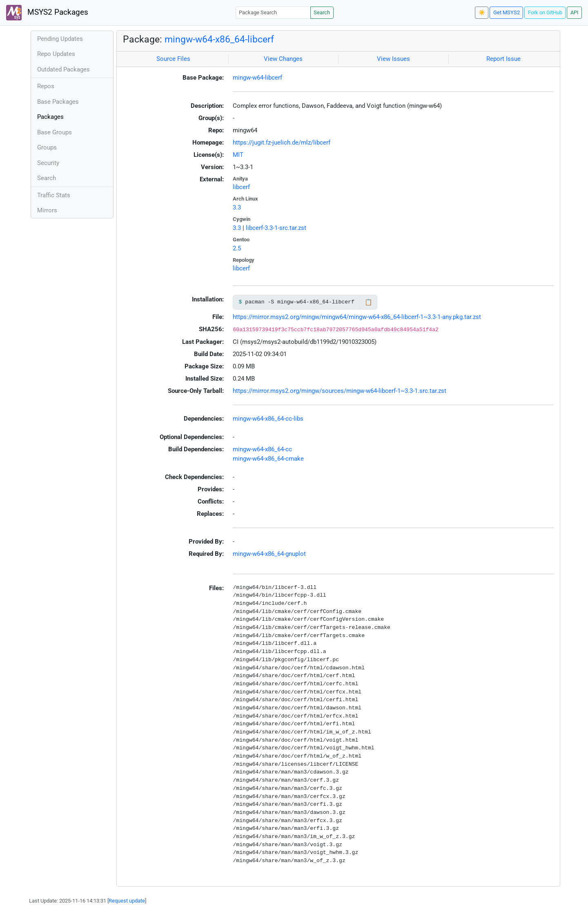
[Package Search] (273, 12)
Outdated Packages (63, 69)
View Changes (283, 59)
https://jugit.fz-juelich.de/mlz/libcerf (282, 143)
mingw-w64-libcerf (257, 78)
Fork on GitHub (545, 12)
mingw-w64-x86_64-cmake (268, 459)
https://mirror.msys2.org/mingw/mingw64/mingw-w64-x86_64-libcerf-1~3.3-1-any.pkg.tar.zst (357, 317)
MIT (238, 155)
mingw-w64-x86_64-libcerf (219, 39)
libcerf (241, 187)
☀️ (482, 12)
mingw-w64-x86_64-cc (262, 449)
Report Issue (503, 59)
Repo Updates (56, 54)
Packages (50, 117)
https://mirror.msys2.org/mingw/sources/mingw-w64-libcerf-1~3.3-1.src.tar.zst (340, 391)
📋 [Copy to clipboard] (369, 302)
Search (322, 12)
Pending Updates (60, 39)
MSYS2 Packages (47, 13)
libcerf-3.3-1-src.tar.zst (276, 228)
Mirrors (47, 210)
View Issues (393, 59)
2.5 (237, 248)
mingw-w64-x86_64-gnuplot (269, 554)
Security (48, 163)
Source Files (173, 59)
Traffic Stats (54, 195)
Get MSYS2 (507, 12)
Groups (47, 147)
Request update (127, 901)
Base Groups (55, 132)
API (575, 12)
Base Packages (58, 102)
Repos (46, 86)
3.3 (237, 207)
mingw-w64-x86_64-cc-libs (268, 419)
